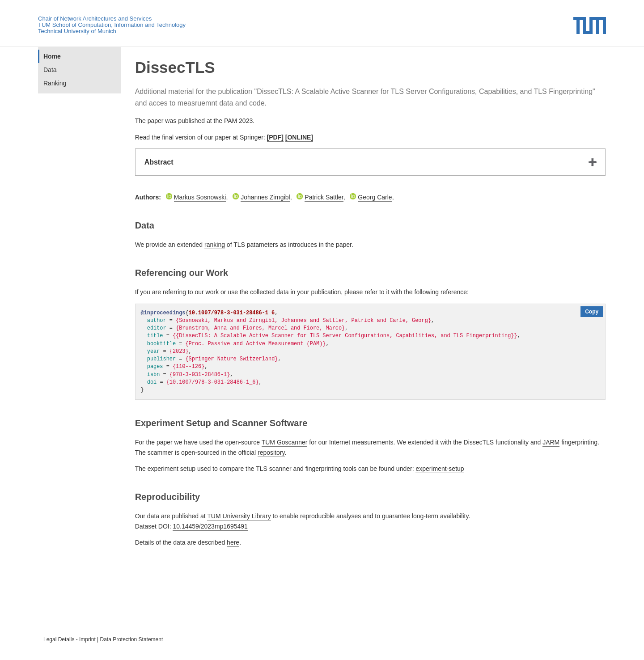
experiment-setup (440, 469)
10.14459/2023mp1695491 (210, 526)
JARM (551, 442)
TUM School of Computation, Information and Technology (112, 25)
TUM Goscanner (285, 442)
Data (50, 70)
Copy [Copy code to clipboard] (592, 312)
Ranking (55, 83)
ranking (215, 245)
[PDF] (275, 137)
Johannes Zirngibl (265, 197)
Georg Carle (375, 197)
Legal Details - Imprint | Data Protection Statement (103, 639)
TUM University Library (239, 516)
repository (271, 453)
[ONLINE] (299, 137)
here (233, 542)
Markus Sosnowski (200, 197)
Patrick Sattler (324, 197)
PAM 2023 (238, 121)
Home (52, 56)
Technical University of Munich (77, 31)
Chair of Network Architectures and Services (95, 19)
